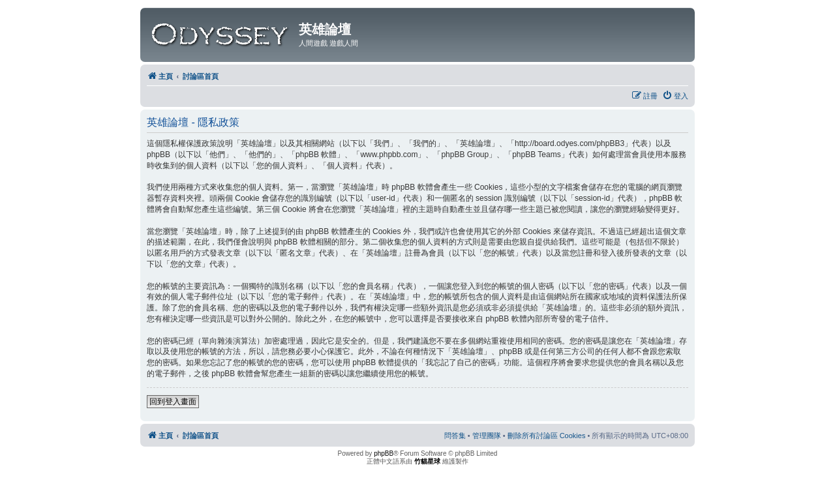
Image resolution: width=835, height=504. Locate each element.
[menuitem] (675, 96)
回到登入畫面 (173, 402)
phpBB (384, 453)
